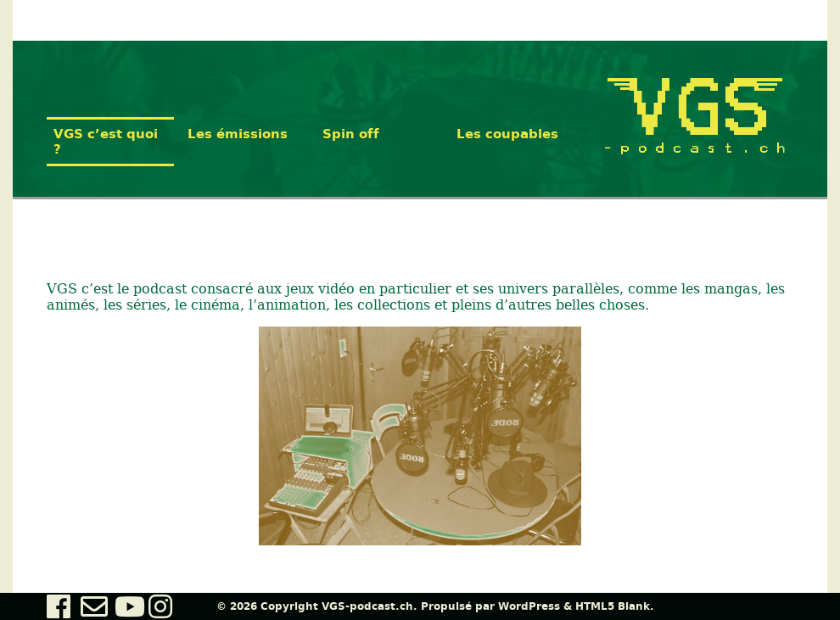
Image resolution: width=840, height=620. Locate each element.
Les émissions (238, 134)
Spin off (351, 134)
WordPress (529, 606)
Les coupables (507, 134)
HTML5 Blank (613, 606)
